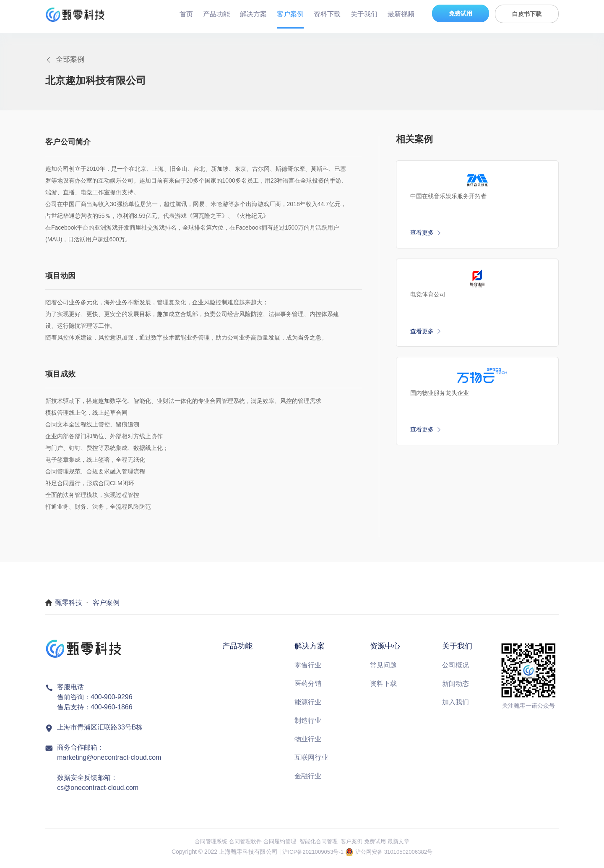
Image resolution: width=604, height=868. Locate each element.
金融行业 (308, 780)
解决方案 (253, 14)
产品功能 (216, 14)
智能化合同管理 (320, 845)
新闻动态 (456, 687)
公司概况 (456, 669)
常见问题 (383, 669)
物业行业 (308, 743)
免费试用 (461, 13)
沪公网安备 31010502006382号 (396, 855)
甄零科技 (69, 606)
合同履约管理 (278, 845)
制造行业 (308, 724)
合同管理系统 (204, 845)
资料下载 (327, 14)
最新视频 (401, 14)
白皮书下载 (527, 14)
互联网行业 (311, 761)
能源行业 (308, 706)
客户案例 (290, 14)
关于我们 (364, 14)
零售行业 (308, 669)
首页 (186, 14)
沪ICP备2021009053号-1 (310, 855)
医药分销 (308, 687)
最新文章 (406, 845)
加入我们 (456, 706)
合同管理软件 (241, 845)
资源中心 (385, 649)
